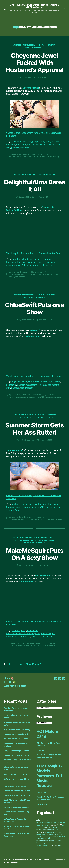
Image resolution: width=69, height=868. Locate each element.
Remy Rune (41, 750)
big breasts (43, 820)
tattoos (46, 837)
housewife (21, 145)
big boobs (16, 382)
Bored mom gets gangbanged (16, 807)
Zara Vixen (41, 792)
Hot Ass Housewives (48, 45)
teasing (38, 837)
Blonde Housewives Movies (24, 415)
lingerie (59, 837)
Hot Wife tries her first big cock (17, 795)
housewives (49, 832)
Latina (46, 262)
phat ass (15, 148)
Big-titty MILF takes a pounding (17, 730)
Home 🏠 (9, 678)
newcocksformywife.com (45, 841)
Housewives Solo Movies (44, 175)
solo (43, 265)
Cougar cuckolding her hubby (16, 751)
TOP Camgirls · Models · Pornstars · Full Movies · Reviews (49, 776)
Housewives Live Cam (44, 540)
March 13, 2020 (46, 78)
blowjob (42, 837)
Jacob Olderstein (29, 78)
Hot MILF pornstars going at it (16, 734)
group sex (46, 825)
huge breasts (50, 820)
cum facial (51, 843)
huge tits (47, 385)
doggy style (34, 142)
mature (56, 145)
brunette (16, 631)
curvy (33, 259)
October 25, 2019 (46, 565)
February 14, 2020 (46, 320)
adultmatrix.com (40, 835)
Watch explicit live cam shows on (34, 253)
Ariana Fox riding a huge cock (16, 774)
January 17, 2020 (46, 440)
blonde (24, 504)
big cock (55, 832)
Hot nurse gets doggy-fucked (16, 755)
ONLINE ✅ (10, 682)
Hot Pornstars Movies (34, 48)
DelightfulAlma (44, 259)
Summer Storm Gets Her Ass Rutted (35, 429)
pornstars (41, 839)
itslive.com (39, 843)
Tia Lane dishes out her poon (16, 739)
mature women (40, 825)
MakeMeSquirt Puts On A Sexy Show (34, 554)
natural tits (25, 637)
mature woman (14, 265)
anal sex (16, 504)
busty (25, 382)
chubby (26, 259)
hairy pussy (46, 142)
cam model (34, 382)
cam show (17, 259)
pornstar (58, 507)
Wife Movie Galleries (15, 686)
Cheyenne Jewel (19, 142)
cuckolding (41, 828)
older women (34, 265)
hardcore (57, 142)
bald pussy (45, 843)
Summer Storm (14, 510)
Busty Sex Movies (48, 537)
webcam (50, 265)
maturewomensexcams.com (43, 845)
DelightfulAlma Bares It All (34, 186)
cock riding (59, 835)
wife (59, 832)
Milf (8, 148)
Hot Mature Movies (23, 175)
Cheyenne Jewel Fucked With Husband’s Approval (34, 63)
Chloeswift (45, 382)
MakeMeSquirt (48, 634)
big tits (50, 836)
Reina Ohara (42, 804)
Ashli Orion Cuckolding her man (17, 791)
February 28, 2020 (46, 197)
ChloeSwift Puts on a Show (34, 308)
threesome (62, 822)
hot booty (11, 145)
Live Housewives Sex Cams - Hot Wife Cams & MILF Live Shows (34, 6)
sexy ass (35, 637)
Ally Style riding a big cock (15, 786)
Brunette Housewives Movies (25, 45)
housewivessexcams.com (39, 145)
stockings (25, 148)
